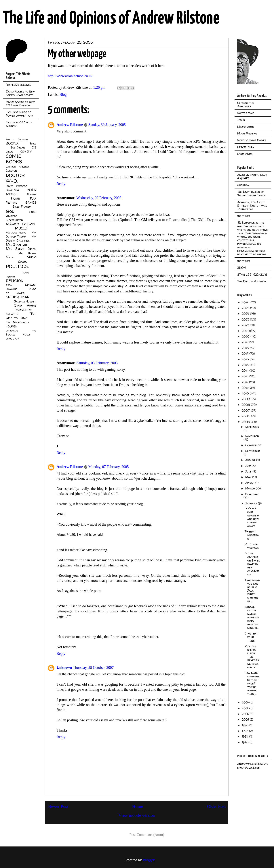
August (251, 460)
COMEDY (26, 152)
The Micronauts (18, 322)
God (10, 211)
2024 (246, 314)
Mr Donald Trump (21, 234)
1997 (246, 731)
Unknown (64, 668)
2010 (246, 393)
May (249, 477)
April (249, 483)
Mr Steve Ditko (21, 249)
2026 (246, 302)
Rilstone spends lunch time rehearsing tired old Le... (252, 657)
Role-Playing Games (252, 140)
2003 (246, 708)
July (249, 466)
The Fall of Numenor (252, 281)
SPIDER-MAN (18, 297)
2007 (246, 410)
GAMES (31, 202)
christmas (12, 331)
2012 (246, 382)
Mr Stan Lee (17, 244)
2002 (246, 714)
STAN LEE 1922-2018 (252, 275)
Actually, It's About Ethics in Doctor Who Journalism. (252, 206)
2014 (246, 371)
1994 (246, 736)
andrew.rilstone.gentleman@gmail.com (253, 766)
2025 (246, 308)
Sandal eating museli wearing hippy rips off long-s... (252, 617)
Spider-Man (246, 147)
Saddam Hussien (25, 301)
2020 (246, 336)
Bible (33, 144)
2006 (246, 416)
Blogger (148, 860)
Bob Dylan (18, 147)
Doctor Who (246, 113)
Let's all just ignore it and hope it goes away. (252, 517)
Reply (61, 184)
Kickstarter (14, 220)
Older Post (216, 806)
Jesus (241, 120)
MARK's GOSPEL (21, 224)
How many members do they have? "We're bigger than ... (252, 683)
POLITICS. (17, 266)
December (252, 427)
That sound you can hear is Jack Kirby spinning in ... (252, 591)
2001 (246, 720)
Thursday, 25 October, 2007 (93, 668)
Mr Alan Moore (16, 233)
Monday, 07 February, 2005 (109, 467)
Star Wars (25, 305)
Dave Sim (12, 190)
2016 (246, 359)
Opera (22, 262)
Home (138, 806)
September (253, 451)
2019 (246, 342)
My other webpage (252, 546)
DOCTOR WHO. (15, 178)
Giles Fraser (22, 207)
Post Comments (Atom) (147, 835)
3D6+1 (242, 268)
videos (27, 335)
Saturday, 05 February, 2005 (97, 363)
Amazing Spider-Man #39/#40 (252, 177)
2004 (246, 702)
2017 (246, 354)
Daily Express (16, 186)
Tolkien (12, 326)
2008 (246, 405)
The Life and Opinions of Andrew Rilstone (111, 19)
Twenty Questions (252, 535)
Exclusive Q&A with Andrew (19, 124)
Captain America (18, 167)
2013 (246, 376)
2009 (246, 399)
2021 (246, 331)
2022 (246, 325)
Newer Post (58, 806)
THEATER (12, 314)
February (252, 494)
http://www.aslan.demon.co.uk (70, 76)
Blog (63, 94)
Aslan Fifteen (17, 139)
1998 (246, 725)
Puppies (10, 277)
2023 (246, 319)
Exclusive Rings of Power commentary (19, 114)
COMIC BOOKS (14, 159)
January (252, 503)
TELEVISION (23, 310)
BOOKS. (12, 143)
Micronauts (246, 127)
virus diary (13, 339)
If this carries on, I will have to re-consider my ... (252, 564)
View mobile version (137, 815)
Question (243, 185)
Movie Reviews (247, 133)
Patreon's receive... (19, 85)
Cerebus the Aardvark (246, 104)
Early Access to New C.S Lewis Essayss (20, 104)
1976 (246, 742)
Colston (11, 171)
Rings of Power (21, 291)
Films (15, 198)
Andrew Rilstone (70, 125)
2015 (246, 365)
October (251, 445)
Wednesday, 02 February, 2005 (99, 198)
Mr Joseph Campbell (21, 238)
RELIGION (15, 281)
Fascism (32, 194)
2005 (246, 422)
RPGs (9, 285)
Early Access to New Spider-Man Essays (20, 93)
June (249, 471)
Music (31, 257)
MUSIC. (21, 228)
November (252, 436)
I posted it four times (252, 637)
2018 (246, 348)
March (251, 488)
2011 (245, 388)
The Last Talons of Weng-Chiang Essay (251, 193)
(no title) (243, 216)
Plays (26, 273)
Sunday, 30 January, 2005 (107, 125)
